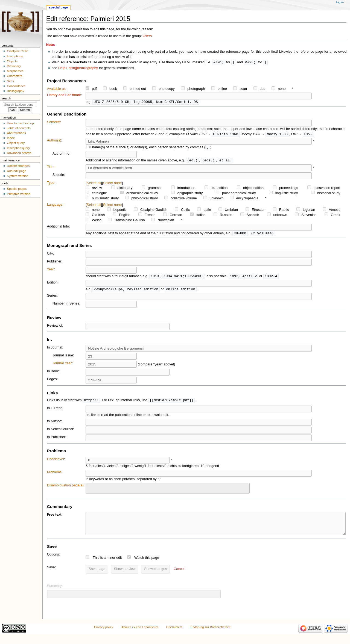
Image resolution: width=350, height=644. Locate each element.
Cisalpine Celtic (18, 51)
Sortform (54, 123)
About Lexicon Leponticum (140, 634)
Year (51, 271)
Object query (16, 143)
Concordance (16, 86)
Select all (94, 184)
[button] (179, 576)
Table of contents (19, 128)
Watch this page (147, 564)
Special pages (17, 189)
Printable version (18, 194)
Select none (113, 184)
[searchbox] (91, 490)
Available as (56, 89)
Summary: (55, 592)
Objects (12, 61)
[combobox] (168, 491)
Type (51, 184)
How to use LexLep (20, 123)
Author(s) (54, 141)
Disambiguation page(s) (65, 488)
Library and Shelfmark (64, 95)
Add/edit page (17, 171)
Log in (340, 2)
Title (50, 168)
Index (11, 138)
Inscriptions (15, 56)
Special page (58, 7)
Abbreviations (16, 133)
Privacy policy (104, 634)
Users (147, 36)
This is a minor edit (107, 564)
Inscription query (18, 148)
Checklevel (56, 462)
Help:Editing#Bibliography (78, 68)
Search (6, 98)
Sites (10, 81)
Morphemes (15, 71)
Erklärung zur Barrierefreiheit (211, 634)
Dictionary (14, 66)
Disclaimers (174, 634)
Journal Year (62, 365)
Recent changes (18, 166)
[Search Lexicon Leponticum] (20, 105)
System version (17, 176)
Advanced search (19, 153)
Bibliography (15, 91)
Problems (54, 475)
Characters (14, 76)
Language (55, 206)
